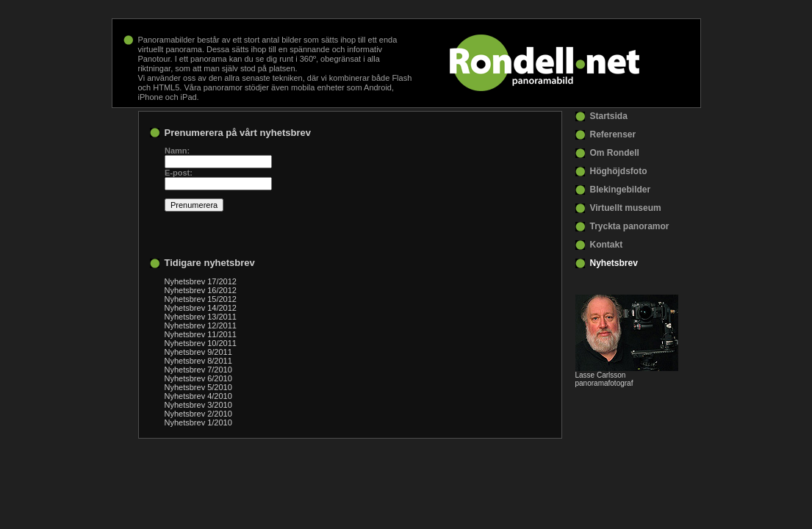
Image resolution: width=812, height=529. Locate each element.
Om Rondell (615, 153)
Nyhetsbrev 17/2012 (201, 281)
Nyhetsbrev (614, 263)
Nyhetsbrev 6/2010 (198, 378)
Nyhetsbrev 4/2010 (198, 396)
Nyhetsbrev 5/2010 (198, 387)
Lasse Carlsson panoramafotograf (604, 379)
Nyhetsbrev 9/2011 (198, 352)
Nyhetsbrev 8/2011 (198, 361)
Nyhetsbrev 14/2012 (201, 308)
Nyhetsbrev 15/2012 (201, 299)
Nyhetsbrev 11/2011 (201, 334)
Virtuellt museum (626, 208)
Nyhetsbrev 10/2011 (201, 343)
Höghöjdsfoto (619, 171)
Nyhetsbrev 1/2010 (198, 422)
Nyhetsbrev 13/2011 (201, 317)
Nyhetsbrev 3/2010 (198, 405)
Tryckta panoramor (630, 226)
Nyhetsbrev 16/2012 (201, 290)
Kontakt (607, 245)
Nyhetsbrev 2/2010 (198, 414)
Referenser (613, 134)
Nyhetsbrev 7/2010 (198, 370)
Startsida (609, 116)
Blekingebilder (621, 190)
